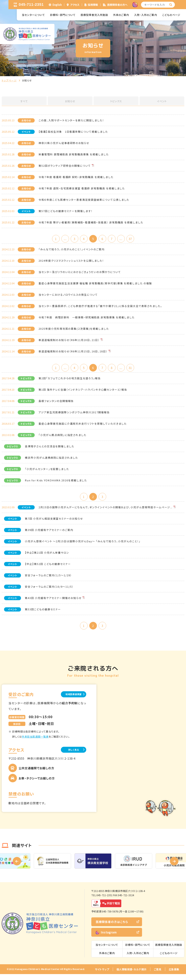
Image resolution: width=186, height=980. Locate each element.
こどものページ (171, 15)
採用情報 (93, 5)
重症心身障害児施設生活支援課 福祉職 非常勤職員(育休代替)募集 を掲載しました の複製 (95, 284)
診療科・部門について (63, 15)
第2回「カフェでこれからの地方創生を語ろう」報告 (70, 381)
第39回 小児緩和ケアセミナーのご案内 (49, 534)
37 (137, 239)
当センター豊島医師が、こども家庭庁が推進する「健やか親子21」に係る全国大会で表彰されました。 (100, 307)
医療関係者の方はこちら (112, 928)
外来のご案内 (121, 15)
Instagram (106, 938)
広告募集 (174, 975)
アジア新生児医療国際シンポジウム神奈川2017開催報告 (74, 415)
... (60, 239)
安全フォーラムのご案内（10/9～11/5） (49, 590)
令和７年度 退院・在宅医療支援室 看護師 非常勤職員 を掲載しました (82, 188)
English (57, 5)
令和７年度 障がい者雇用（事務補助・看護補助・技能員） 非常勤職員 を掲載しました (91, 222)
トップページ (9, 80)
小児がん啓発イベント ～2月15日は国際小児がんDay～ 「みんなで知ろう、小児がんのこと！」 (83, 545)
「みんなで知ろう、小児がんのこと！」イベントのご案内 (72, 250)
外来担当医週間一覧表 (35, 742)
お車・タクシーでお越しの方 (37, 784)
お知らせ (70, 101)
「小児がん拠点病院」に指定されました (62, 437)
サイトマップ (102, 975)
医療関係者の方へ (117, 5)
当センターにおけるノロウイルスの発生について (68, 296)
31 (137, 369)
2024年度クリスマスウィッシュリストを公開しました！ (71, 262)
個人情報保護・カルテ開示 (132, 975)
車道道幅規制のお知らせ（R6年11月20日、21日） (69, 341)
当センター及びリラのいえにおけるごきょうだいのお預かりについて (80, 273)
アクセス (75, 5)
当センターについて (33, 15)
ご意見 (158, 975)
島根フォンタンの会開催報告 (56, 403)
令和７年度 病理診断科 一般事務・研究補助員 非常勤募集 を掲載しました (87, 318)
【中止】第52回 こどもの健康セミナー (48, 568)
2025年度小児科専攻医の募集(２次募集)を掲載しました (74, 330)
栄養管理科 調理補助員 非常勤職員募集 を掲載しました (74, 154)
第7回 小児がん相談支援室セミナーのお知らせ (54, 522)
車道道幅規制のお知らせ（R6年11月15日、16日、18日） (73, 352)
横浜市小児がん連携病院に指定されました (51, 460)
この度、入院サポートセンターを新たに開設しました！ (71, 120)
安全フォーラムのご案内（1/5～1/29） (48, 579)
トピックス (116, 101)
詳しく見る (69, 755)
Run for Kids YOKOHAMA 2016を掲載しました (56, 483)
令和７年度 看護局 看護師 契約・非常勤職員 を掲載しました (76, 177)
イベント (162, 101)
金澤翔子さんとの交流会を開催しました (50, 449)
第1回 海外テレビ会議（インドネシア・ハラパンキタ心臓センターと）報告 (83, 392)
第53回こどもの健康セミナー (43, 613)
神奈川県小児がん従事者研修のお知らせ (64, 143)
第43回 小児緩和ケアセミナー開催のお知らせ (53, 602)
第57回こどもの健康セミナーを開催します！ (66, 211)
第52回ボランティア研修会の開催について (65, 166)
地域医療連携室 (69, 699)
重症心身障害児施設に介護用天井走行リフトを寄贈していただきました (83, 426)
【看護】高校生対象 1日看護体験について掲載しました (73, 132)
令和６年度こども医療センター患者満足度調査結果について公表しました (84, 200)
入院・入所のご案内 (146, 15)
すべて (24, 101)
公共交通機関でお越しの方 (36, 774)
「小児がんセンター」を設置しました (47, 471)
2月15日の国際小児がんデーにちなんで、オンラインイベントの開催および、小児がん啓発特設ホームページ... (106, 511)
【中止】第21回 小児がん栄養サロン (47, 556)
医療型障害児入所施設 (94, 15)
